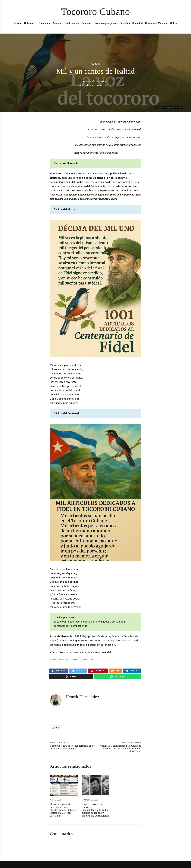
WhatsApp (117, 677)
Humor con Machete (156, 23)
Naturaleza (30, 23)
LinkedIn (132, 671)
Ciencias (86, 23)
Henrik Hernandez (98, 81)
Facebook (59, 671)
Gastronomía (72, 23)
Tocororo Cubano (95, 12)
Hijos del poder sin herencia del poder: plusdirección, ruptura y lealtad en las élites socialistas (63, 810)
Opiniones (44, 23)
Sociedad (138, 23)
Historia (17, 23)
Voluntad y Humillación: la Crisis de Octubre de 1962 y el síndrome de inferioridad (121, 749)
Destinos (57, 23)
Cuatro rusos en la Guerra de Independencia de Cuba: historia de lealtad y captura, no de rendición (95, 810)
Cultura (174, 23)
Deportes (125, 23)
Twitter (78, 671)
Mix (115, 671)
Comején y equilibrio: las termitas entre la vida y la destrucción (72, 747)
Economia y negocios (105, 23)
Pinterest (98, 671)
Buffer (71, 677)
